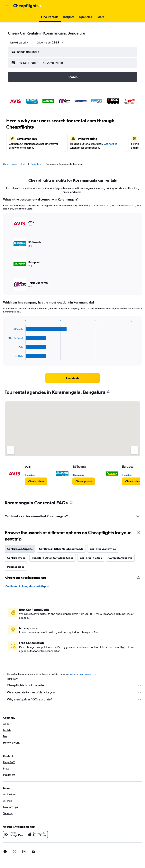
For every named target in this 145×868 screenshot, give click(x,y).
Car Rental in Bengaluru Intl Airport (27, 586)
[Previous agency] (11, 450)
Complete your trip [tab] (120, 558)
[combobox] (20, 43)
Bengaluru (36, 164)
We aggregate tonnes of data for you (74, 692)
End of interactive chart (6, 357)
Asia (14, 164)
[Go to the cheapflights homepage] (28, 6)
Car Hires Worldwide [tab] (103, 549)
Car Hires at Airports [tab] (20, 549)
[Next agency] (134, 450)
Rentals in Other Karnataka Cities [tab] (53, 558)
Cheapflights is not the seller (74, 685)
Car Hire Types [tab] (16, 558)
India (24, 164)
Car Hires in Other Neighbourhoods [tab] (61, 549)
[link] (73, 378)
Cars (5, 164)
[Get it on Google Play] (14, 834)
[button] (7, 6)
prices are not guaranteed (83, 674)
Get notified (111, 144)
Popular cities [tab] (16, 567)
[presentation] (109, 392)
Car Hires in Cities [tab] (91, 558)
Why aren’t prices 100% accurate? (74, 699)
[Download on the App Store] (37, 834)
